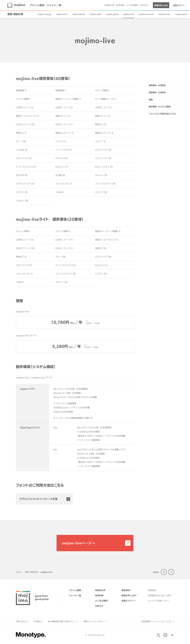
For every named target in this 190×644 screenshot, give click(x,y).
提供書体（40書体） (158, 85)
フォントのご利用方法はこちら (162, 114)
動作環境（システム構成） (160, 107)
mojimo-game (112, 14)
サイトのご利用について (158, 601)
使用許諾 (152, 590)
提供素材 (126, 590)
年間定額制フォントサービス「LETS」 (157, 621)
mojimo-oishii (95, 14)
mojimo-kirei (62, 14)
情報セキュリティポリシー (94, 621)
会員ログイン (179, 5)
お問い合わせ (21, 621)
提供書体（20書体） (158, 92)
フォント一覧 (54, 5)
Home (19, 572)
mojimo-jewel (181, 14)
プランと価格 (37, 5)
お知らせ (144, 5)
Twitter (171, 572)
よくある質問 (132, 5)
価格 (151, 100)
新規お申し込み (161, 5)
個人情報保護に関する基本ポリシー (62, 621)
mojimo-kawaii (78, 14)
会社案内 (37, 621)
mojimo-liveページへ (79, 543)
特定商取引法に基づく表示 (159, 596)
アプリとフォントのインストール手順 (38, 499)
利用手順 (120, 5)
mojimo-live (128, 14)
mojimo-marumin (146, 14)
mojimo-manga (45, 14)
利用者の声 (109, 5)
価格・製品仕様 (15, 14)
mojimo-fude (164, 14)
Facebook (164, 572)
